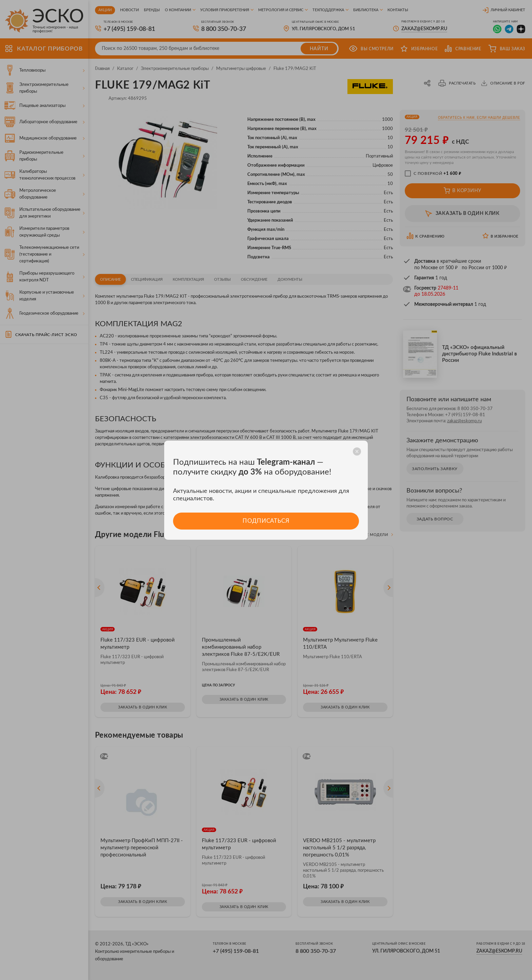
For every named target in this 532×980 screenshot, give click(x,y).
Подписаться (266, 521)
